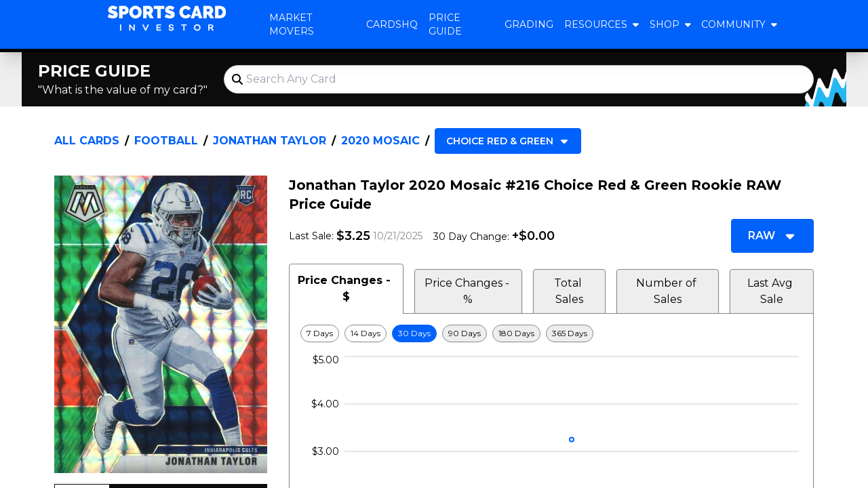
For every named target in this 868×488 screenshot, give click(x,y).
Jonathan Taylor (270, 141)
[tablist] (551, 289)
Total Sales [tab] (569, 291)
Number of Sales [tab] (668, 291)
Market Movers (292, 24)
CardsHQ (392, 24)
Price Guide (445, 24)
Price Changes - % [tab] (468, 291)
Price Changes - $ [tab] (346, 288)
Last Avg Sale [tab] (771, 291)
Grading (529, 24)
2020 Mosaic (380, 141)
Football (166, 141)
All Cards (87, 141)
